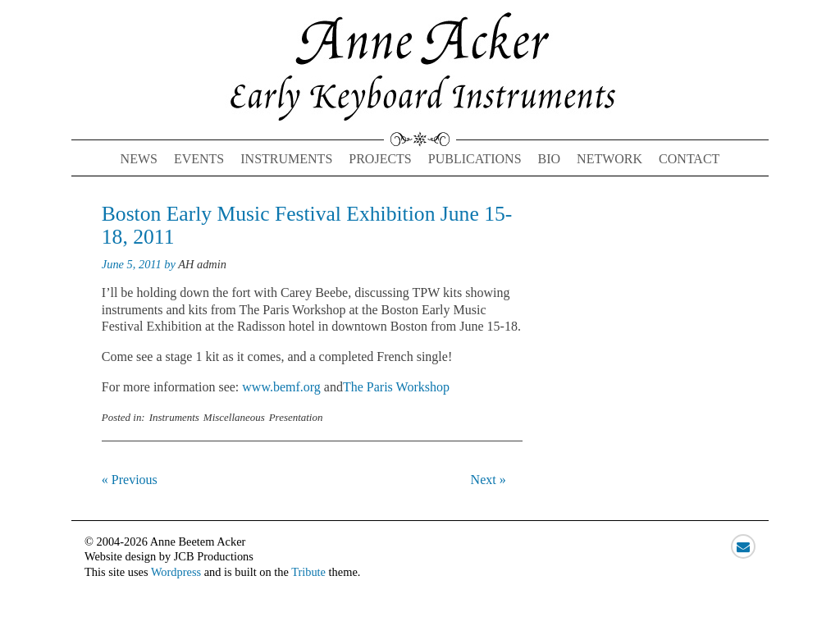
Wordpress (176, 572)
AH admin (202, 264)
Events (199, 159)
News (139, 159)
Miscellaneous (234, 417)
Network (609, 159)
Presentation (296, 417)
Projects (380, 159)
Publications (475, 159)
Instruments (286, 159)
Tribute (308, 572)
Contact (689, 159)
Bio (550, 159)
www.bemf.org (281, 387)
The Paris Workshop (396, 387)
